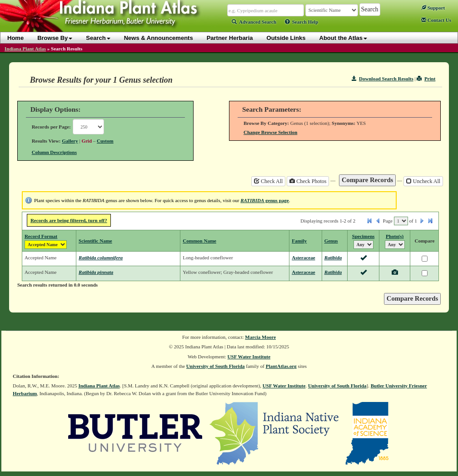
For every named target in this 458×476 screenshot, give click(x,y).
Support (433, 8)
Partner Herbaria (230, 38)
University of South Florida (216, 366)
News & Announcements (159, 38)
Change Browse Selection (270, 132)
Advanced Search (254, 22)
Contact (436, 20)
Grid (87, 141)
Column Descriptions (54, 152)
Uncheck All (423, 181)
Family (299, 241)
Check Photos (308, 181)
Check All (268, 181)
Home (15, 38)
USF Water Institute (249, 357)
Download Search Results (383, 79)
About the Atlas (343, 38)
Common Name (199, 241)
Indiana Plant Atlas (25, 49)
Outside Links (286, 38)
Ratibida (333, 258)
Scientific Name (95, 241)
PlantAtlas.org (281, 366)
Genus (331, 241)
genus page (264, 200)
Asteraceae (303, 258)
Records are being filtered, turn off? (69, 220)
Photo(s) (395, 236)
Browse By (55, 38)
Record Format (41, 236)
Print (426, 79)
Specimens (363, 236)
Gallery (70, 141)
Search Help (302, 22)
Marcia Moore (260, 337)
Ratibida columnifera (101, 258)
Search (98, 38)
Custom (105, 141)
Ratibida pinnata (96, 272)
